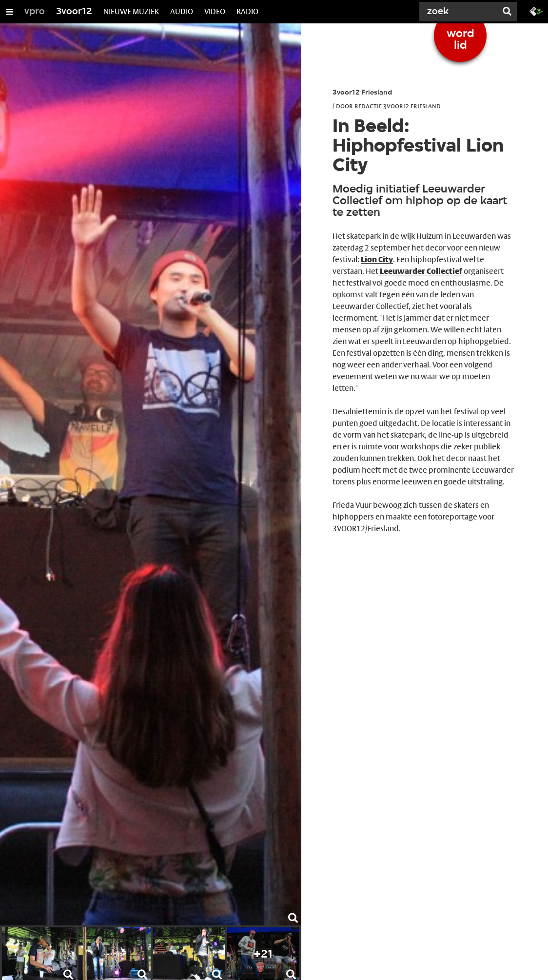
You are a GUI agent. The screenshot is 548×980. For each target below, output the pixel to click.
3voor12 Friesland (362, 93)
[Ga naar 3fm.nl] (536, 11)
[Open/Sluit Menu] (10, 12)
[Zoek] (460, 12)
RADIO (247, 11)
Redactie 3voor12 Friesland (398, 106)
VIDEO (215, 11)
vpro (35, 12)
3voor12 (74, 12)
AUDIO (182, 11)
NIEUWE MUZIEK (131, 11)
